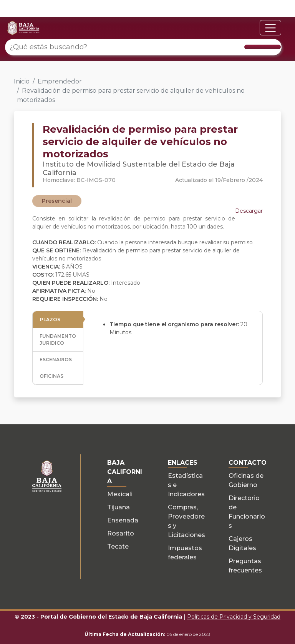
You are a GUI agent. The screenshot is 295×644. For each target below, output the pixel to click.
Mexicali (120, 494)
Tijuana (118, 507)
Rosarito (121, 533)
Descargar (249, 211)
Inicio (22, 81)
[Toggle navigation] (270, 28)
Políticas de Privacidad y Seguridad (234, 617)
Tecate (118, 546)
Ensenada (123, 520)
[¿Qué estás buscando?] (143, 47)
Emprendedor (60, 81)
